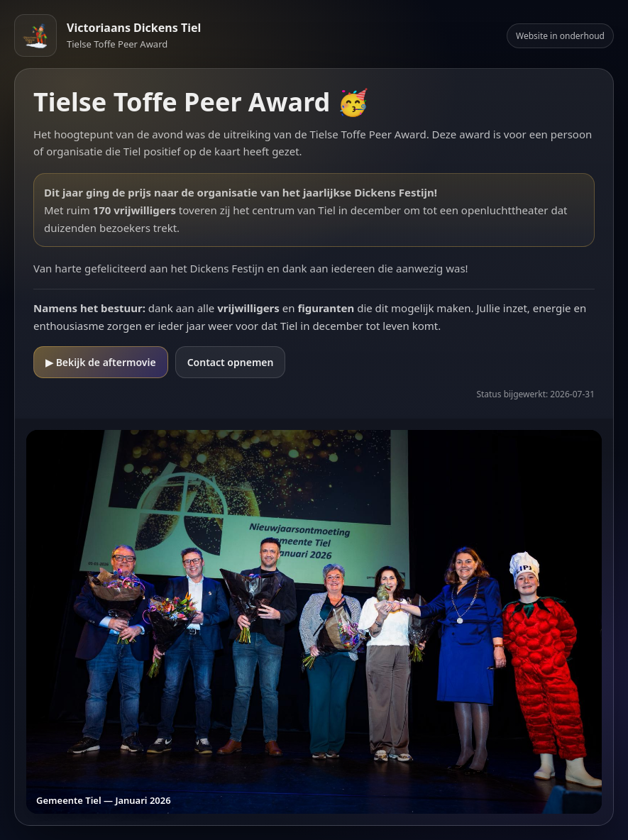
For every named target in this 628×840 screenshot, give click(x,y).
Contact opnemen (231, 362)
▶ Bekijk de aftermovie (101, 362)
